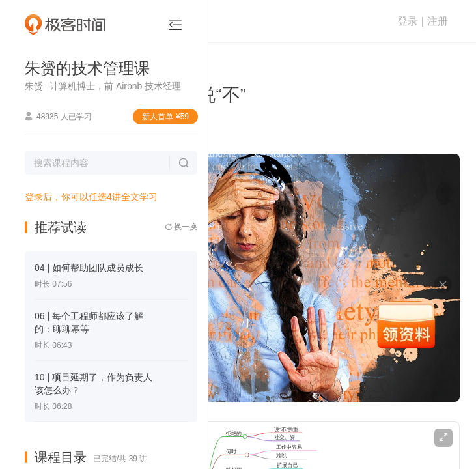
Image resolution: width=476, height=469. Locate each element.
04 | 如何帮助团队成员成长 (89, 268)
